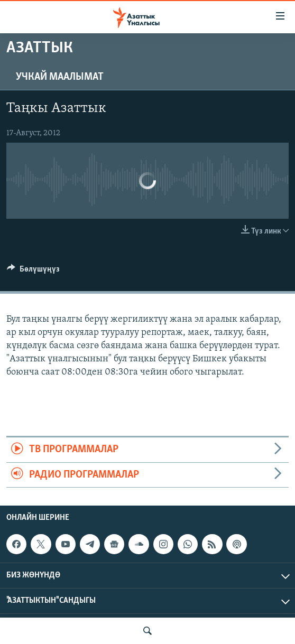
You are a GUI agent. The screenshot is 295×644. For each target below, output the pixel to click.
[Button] (33, 272)
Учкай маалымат (60, 77)
